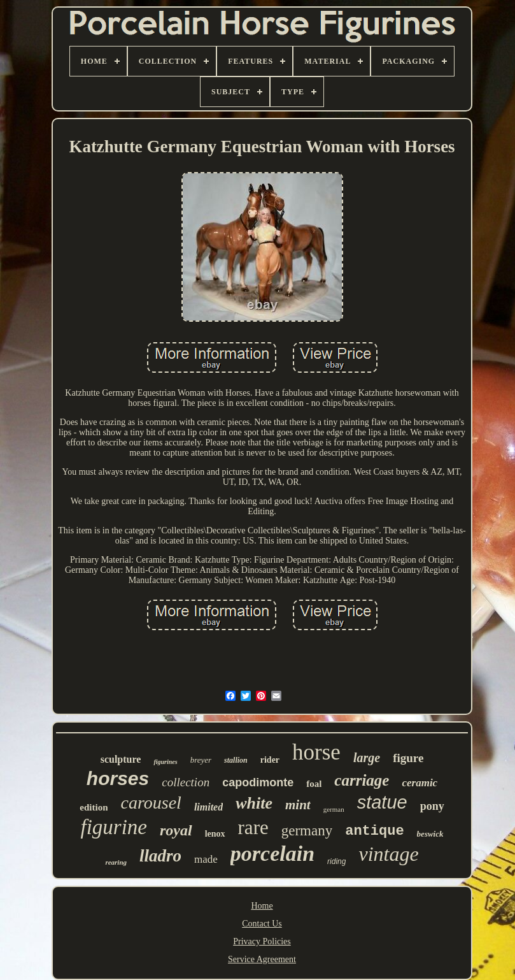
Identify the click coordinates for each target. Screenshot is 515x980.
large (367, 758)
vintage (388, 854)
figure (408, 758)
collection (186, 782)
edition (94, 807)
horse (316, 752)
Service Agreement (262, 959)
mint (298, 805)
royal (176, 830)
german (334, 809)
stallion (236, 760)
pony (432, 806)
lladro (160, 856)
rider (270, 760)
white (254, 803)
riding (336, 861)
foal (314, 784)
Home (262, 906)
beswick (430, 834)
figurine (114, 827)
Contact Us (262, 924)
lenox (215, 834)
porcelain (272, 854)
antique (374, 831)
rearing (116, 862)
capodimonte (258, 782)
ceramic (420, 783)
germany (307, 831)
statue (382, 802)
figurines (165, 762)
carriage (362, 780)
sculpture (121, 759)
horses (118, 778)
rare (253, 827)
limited (208, 807)
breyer (201, 760)
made (206, 859)
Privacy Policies (262, 941)
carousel (151, 803)
